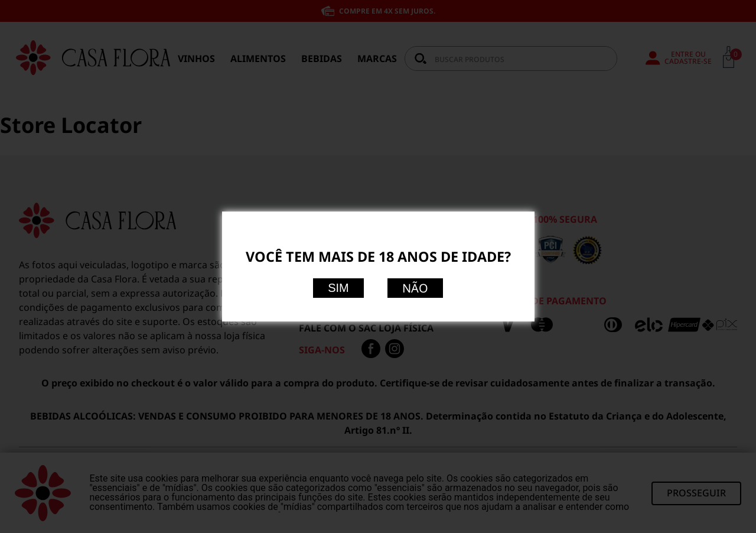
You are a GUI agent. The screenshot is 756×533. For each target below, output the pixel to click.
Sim (338, 288)
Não (415, 288)
